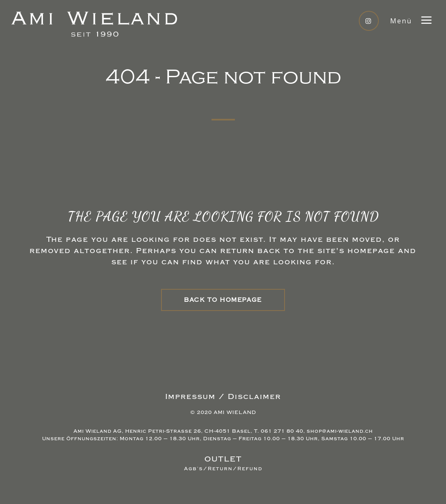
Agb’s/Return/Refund (223, 469)
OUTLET (223, 459)
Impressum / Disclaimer (223, 397)
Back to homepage (223, 300)
